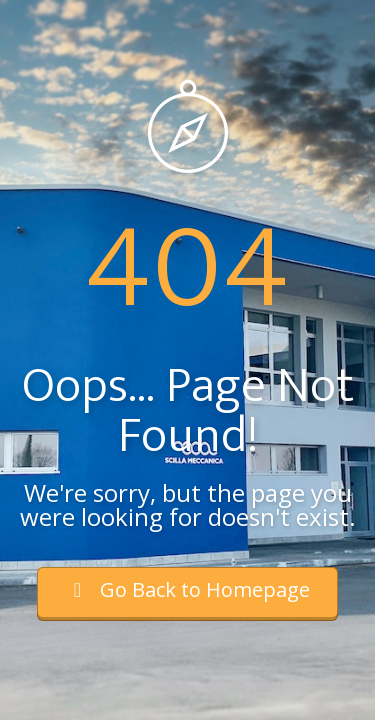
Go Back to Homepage (187, 589)
